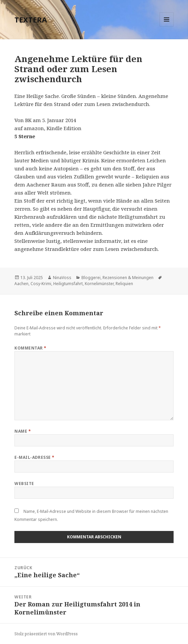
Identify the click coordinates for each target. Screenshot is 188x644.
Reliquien (124, 284)
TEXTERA (31, 19)
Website (24, 484)
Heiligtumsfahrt (68, 284)
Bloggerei (91, 278)
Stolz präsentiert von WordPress (46, 634)
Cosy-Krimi (41, 284)
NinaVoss (62, 278)
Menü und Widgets (167, 26)
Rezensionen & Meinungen (128, 278)
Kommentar (30, 348)
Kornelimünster (99, 284)
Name (23, 431)
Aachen (21, 284)
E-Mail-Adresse (35, 457)
